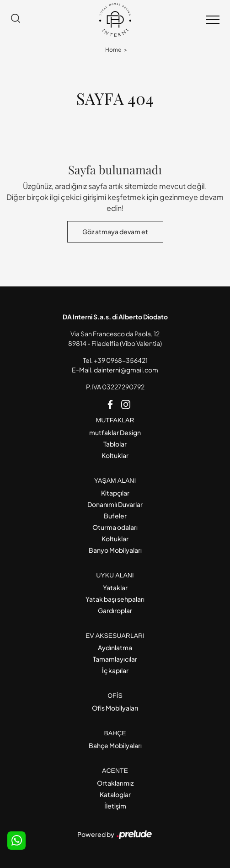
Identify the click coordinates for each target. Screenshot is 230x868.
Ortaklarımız (115, 783)
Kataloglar (115, 794)
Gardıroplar (115, 610)
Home (113, 50)
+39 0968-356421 (121, 360)
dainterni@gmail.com (126, 370)
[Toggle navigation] (213, 20)
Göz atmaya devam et (115, 232)
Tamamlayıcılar (115, 659)
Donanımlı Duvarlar (115, 504)
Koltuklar (115, 455)
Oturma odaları (115, 527)
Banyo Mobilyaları (115, 550)
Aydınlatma (115, 647)
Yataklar (115, 588)
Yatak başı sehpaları (115, 599)
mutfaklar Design (115, 432)
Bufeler (115, 516)
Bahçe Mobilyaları (115, 745)
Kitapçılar (115, 493)
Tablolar (115, 444)
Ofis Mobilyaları (115, 708)
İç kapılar (115, 670)
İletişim (115, 806)
